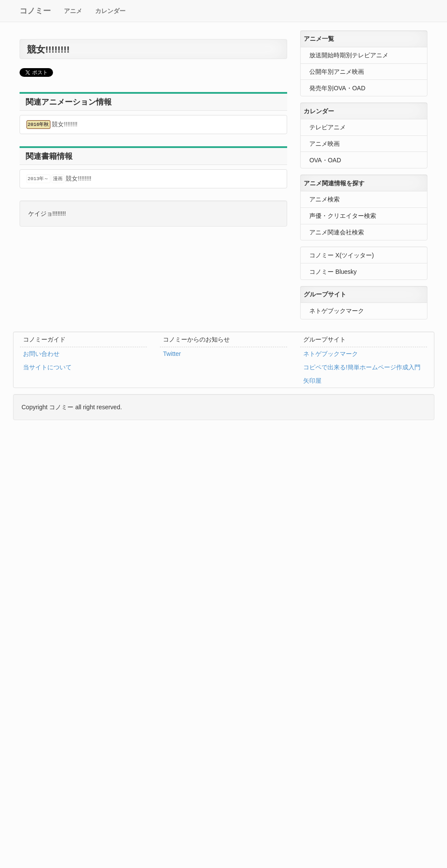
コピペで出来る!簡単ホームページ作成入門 (362, 367)
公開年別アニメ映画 (337, 72)
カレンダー (110, 11)
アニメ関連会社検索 (337, 232)
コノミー (35, 11)
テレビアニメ (328, 127)
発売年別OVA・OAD (337, 88)
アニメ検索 (324, 199)
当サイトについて (47, 367)
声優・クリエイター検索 (343, 216)
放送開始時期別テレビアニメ (349, 55)
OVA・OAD (325, 160)
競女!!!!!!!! (52, 125)
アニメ (73, 11)
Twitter (172, 354)
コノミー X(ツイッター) (342, 255)
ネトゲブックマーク (337, 311)
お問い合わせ (41, 354)
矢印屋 (312, 381)
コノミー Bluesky (333, 272)
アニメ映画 (324, 144)
